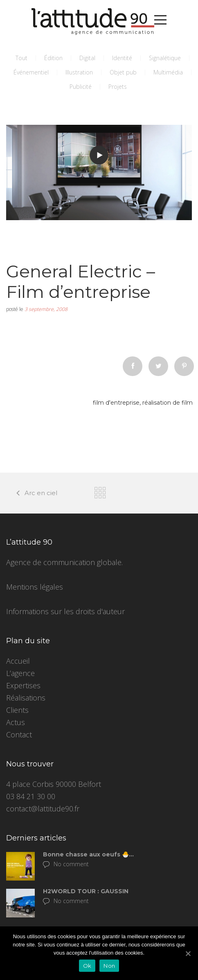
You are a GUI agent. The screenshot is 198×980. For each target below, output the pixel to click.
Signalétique (165, 58)
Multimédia (168, 72)
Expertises (23, 685)
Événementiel (31, 72)
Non (109, 966)
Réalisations (26, 698)
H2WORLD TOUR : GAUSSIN (86, 891)
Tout (21, 58)
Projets (118, 87)
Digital (87, 58)
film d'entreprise (116, 403)
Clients (17, 710)
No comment (66, 864)
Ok (87, 966)
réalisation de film (168, 403)
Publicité (81, 87)
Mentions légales (35, 587)
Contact (19, 734)
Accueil (18, 661)
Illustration (79, 72)
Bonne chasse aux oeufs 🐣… (88, 854)
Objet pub (123, 72)
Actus (16, 722)
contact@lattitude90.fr (43, 809)
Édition (53, 58)
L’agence (20, 673)
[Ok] (188, 953)
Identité (122, 58)
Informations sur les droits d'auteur (65, 611)
